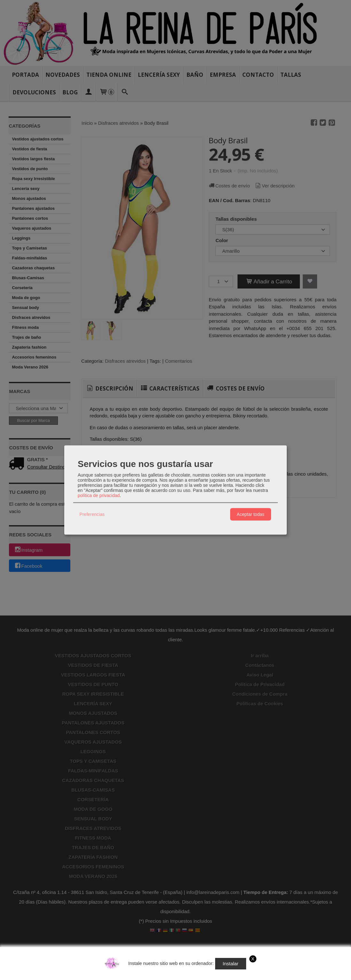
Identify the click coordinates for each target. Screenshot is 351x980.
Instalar (231, 964)
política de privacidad (99, 495)
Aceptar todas (251, 514)
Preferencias (92, 514)
